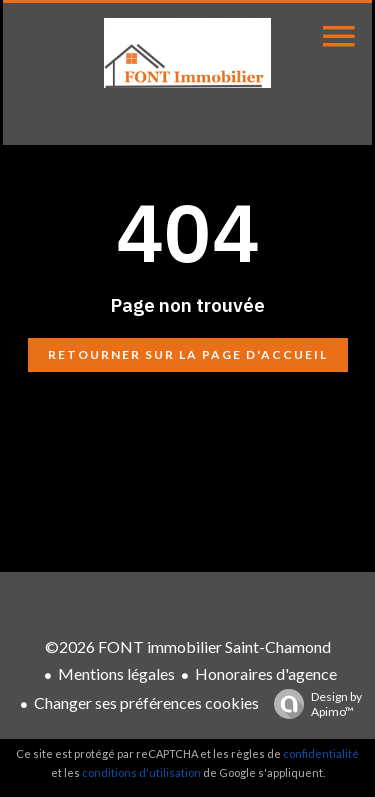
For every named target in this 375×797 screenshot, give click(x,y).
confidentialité (321, 753)
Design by (313, 704)
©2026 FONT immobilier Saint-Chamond (188, 646)
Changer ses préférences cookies (146, 702)
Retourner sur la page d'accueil (188, 354)
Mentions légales (116, 673)
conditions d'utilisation (141, 772)
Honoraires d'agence (266, 673)
